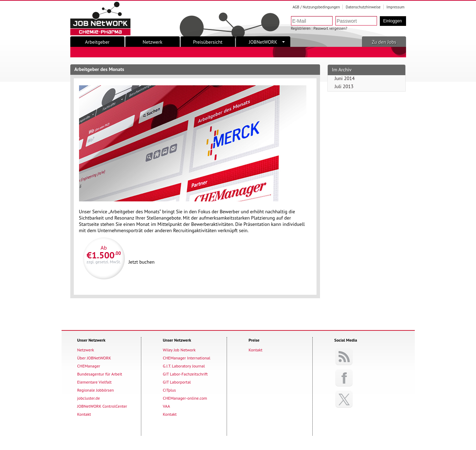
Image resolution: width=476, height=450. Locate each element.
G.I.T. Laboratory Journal (184, 366)
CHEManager (89, 366)
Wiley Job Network (179, 350)
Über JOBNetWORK (94, 358)
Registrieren (301, 28)
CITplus (169, 390)
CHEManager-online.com (185, 398)
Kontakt (84, 414)
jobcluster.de (89, 398)
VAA (166, 406)
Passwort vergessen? (330, 28)
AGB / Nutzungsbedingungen (316, 7)
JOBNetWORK (267, 42)
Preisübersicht (208, 42)
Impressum (396, 7)
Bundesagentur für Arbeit (100, 374)
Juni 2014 (345, 78)
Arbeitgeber (97, 42)
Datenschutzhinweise (363, 7)
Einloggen (393, 21)
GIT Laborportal (177, 382)
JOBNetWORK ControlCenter (102, 406)
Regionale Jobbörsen (96, 390)
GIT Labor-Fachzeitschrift (185, 374)
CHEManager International (187, 358)
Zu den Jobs (384, 42)
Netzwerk (152, 42)
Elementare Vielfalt (94, 382)
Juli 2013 (344, 86)
